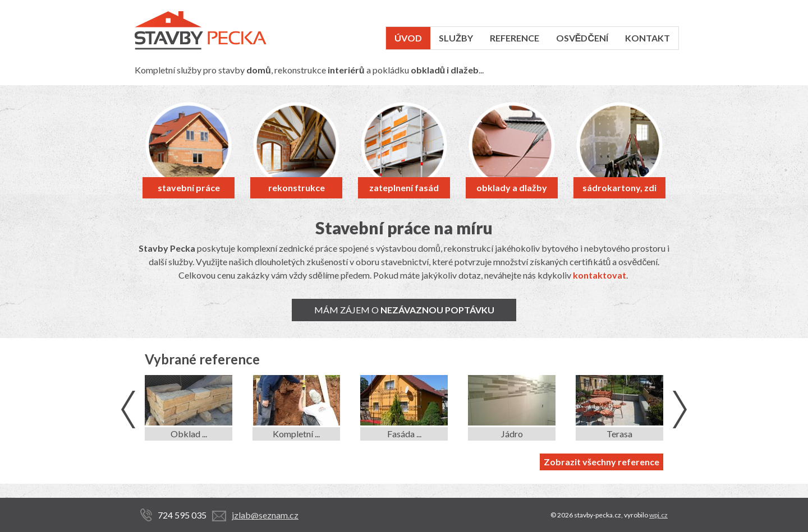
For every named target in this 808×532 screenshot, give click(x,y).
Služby (456, 38)
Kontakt (648, 38)
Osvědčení (582, 38)
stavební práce (189, 188)
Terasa (619, 434)
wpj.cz (658, 515)
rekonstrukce (297, 188)
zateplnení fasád (404, 188)
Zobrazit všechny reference (602, 462)
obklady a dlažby (512, 188)
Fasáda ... (404, 434)
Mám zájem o (404, 310)
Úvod (408, 38)
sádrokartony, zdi (619, 188)
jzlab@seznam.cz (265, 515)
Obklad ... (189, 434)
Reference (515, 38)
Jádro (512, 434)
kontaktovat (600, 275)
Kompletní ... (296, 434)
